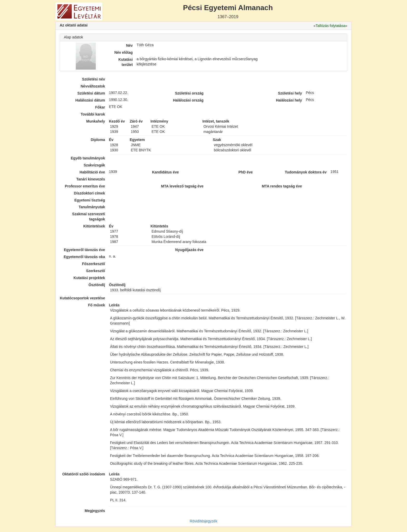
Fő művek (96, 305)
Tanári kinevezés (91, 179)
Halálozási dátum (90, 100)
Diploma (98, 140)
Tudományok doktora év (306, 172)
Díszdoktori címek (90, 193)
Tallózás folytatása (330, 26)
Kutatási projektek (89, 278)
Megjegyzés (95, 511)
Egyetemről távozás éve (84, 250)
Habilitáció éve (92, 172)
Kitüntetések (94, 226)
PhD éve (245, 172)
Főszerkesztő (94, 264)
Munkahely (96, 121)
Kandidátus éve (165, 172)
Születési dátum (91, 93)
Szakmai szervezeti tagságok (89, 217)
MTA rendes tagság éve (282, 186)
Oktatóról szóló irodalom (84, 474)
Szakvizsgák (94, 165)
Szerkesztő (96, 271)
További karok (93, 114)
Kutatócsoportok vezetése (82, 298)
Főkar (100, 107)
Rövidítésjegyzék (203, 521)
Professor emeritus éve (85, 186)
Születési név (94, 79)
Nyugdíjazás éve (189, 250)
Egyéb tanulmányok (88, 158)
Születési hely (290, 93)
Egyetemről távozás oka (84, 257)
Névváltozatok (93, 86)
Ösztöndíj (97, 285)
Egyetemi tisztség (90, 200)
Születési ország (189, 93)
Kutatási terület (126, 62)
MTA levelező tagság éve (182, 186)
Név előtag (124, 52)
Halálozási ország (188, 100)
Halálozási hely (289, 100)
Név (130, 45)
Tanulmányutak (92, 207)
